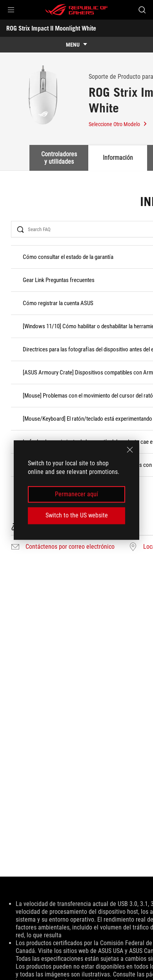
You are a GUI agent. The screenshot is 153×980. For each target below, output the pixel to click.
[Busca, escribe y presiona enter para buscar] (142, 10)
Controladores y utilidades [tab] (59, 158)
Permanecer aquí (76, 494)
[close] (130, 450)
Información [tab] (118, 158)
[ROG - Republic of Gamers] (76, 10)
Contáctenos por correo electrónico (70, 547)
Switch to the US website (77, 515)
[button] (11, 10)
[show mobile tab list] (76, 45)
